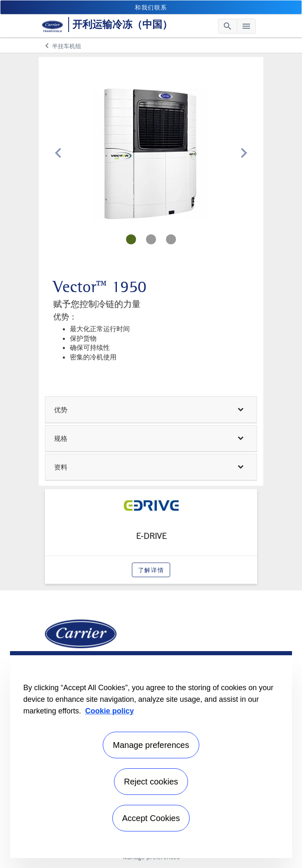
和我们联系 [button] (151, 7)
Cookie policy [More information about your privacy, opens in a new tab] (110, 711)
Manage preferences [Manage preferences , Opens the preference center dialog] (151, 745)
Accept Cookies (151, 818)
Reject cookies (151, 782)
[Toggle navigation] (228, 26)
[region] (151, 755)
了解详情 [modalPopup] (151, 570)
